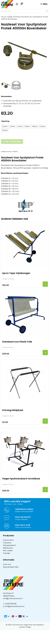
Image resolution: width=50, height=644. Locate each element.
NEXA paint (8, 548)
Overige (7, 553)
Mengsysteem (10, 545)
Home (3, 17)
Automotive (8, 540)
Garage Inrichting (14, 17)
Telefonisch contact (24, 509)
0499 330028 (11, 604)
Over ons (7, 564)
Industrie (7, 543)
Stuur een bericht (23, 517)
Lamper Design (25, 627)
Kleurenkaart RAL (11, 567)
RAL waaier (8, 550)
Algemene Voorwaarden (34, 625)
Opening (5, 121)
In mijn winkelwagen (12, 141)
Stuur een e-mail (23, 525)
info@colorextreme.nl (13, 598)
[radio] (5, 126)
